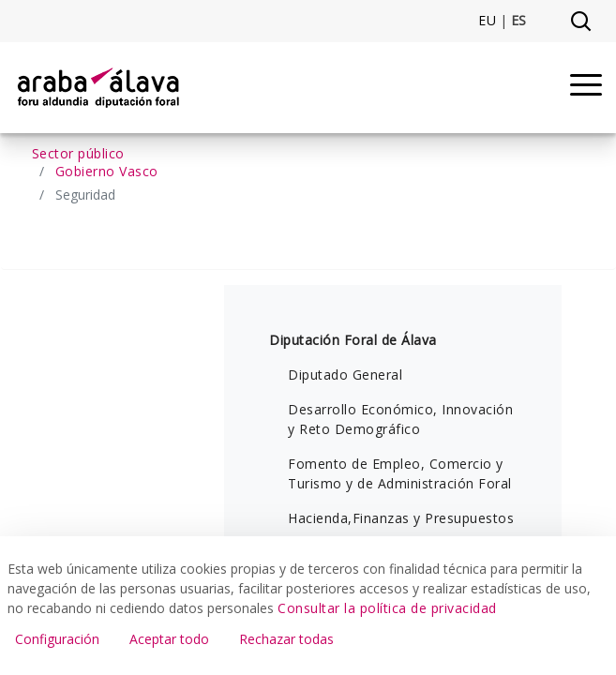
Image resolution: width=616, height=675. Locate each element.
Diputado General (345, 375)
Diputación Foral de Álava (353, 340)
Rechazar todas (286, 639)
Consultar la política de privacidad (387, 608)
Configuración (57, 639)
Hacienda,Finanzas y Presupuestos (401, 518)
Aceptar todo (169, 639)
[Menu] (586, 88)
